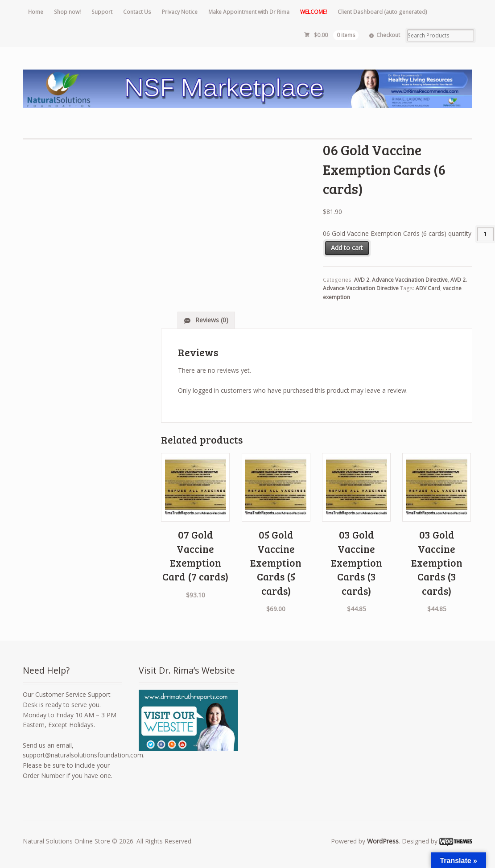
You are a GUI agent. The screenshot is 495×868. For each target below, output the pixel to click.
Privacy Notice (180, 12)
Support (102, 12)
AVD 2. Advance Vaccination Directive (401, 280)
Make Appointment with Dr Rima (249, 12)
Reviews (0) (211, 320)
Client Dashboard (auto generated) (382, 12)
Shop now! (67, 12)
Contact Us (137, 12)
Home (36, 12)
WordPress (383, 841)
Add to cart (347, 248)
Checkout (388, 35)
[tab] (206, 320)
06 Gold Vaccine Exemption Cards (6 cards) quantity (397, 234)
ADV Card (428, 288)
